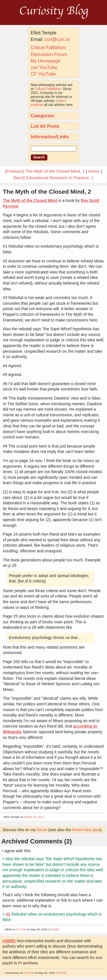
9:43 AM (29, 973)
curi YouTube (44, 67)
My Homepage (46, 61)
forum (42, 830)
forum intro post (86, 830)
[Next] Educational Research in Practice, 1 (53, 178)
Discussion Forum (49, 54)
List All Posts (45, 126)
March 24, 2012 (34, 817)
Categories (43, 116)
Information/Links (50, 137)
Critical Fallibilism (49, 48)
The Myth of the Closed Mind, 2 (47, 192)
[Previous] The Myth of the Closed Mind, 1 (45, 171)
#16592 (62, 973)
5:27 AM (21, 929)
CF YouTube (43, 74)
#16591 (55, 929)
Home (94, 171)
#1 (8, 914)
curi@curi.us (57, 39)
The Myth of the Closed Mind (30, 200)
